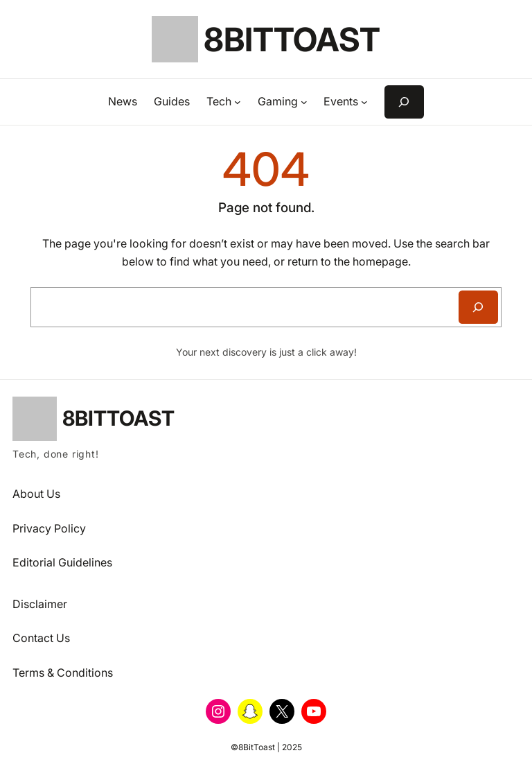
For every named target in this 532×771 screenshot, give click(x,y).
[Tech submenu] (238, 102)
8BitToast (292, 39)
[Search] (478, 307)
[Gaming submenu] (304, 102)
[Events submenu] (364, 102)
